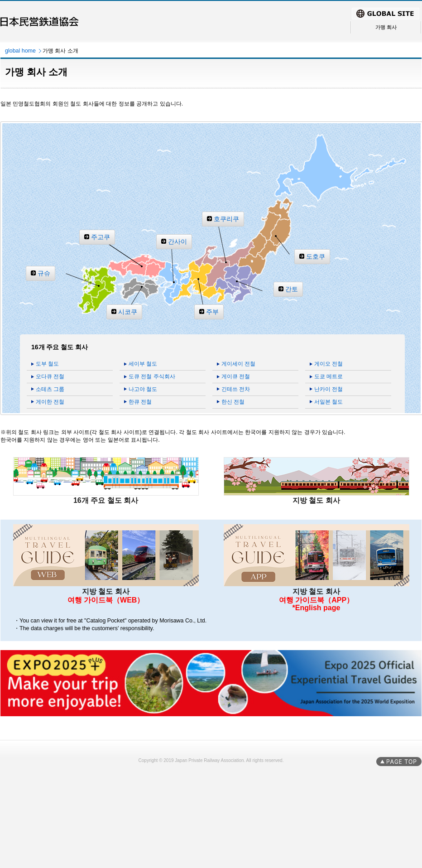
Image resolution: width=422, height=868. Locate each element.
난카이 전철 (328, 389)
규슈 (44, 273)
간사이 (177, 241)
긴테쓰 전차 (236, 389)
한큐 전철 (140, 402)
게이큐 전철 (236, 376)
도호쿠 (316, 256)
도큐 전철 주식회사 (152, 376)
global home (20, 51)
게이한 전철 (50, 402)
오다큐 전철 (50, 376)
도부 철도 (47, 364)
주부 (212, 312)
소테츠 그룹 (50, 389)
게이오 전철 (328, 364)
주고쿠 (101, 237)
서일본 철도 (328, 402)
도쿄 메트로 (328, 376)
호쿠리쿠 (226, 219)
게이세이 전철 (238, 364)
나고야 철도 (143, 389)
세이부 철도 (143, 364)
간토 (292, 289)
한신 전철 (233, 402)
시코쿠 (128, 312)
